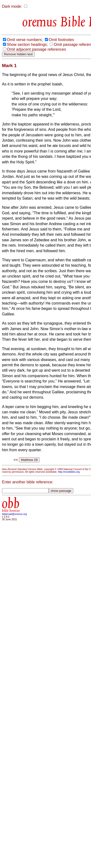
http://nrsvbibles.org (69, 472)
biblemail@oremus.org (14, 514)
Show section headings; (27, 45)
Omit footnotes (61, 40)
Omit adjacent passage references (36, 49)
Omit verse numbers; (25, 40)
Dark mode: (12, 6)
